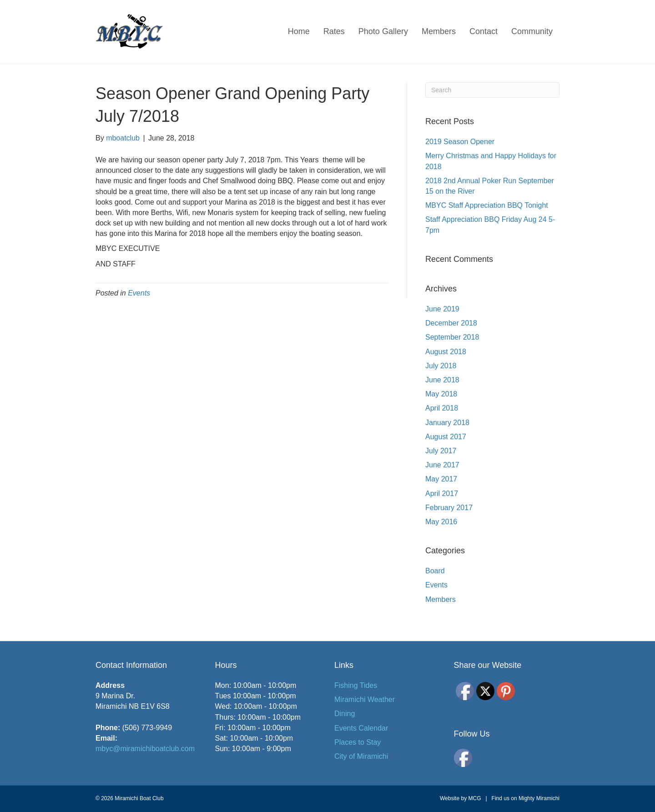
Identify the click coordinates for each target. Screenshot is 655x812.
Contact (484, 31)
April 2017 (442, 494)
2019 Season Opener (460, 142)
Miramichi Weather (365, 699)
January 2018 (447, 423)
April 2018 (442, 408)
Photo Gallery (383, 31)
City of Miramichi (361, 756)
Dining (345, 714)
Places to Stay (358, 742)
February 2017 (449, 508)
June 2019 (442, 309)
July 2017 (441, 451)
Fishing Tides (356, 685)
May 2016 (441, 522)
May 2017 (441, 479)
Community (532, 31)
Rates (334, 31)
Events (139, 293)
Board (435, 571)
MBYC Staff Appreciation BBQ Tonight (487, 205)
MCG (474, 798)
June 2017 (442, 465)
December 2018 (451, 323)
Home (299, 31)
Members (439, 31)
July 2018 (441, 366)
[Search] (492, 90)
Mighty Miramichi (539, 798)
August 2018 (446, 352)
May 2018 (441, 394)
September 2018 (452, 337)
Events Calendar (361, 728)
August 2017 (446, 437)
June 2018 (442, 380)
